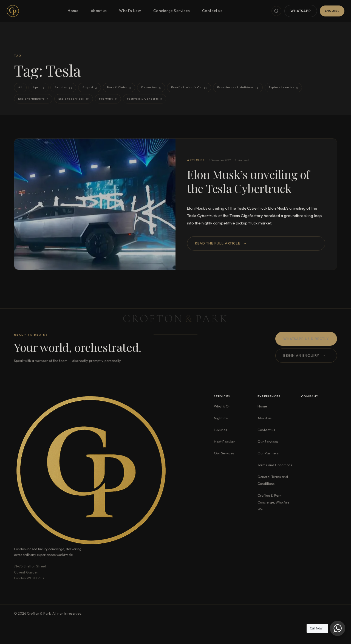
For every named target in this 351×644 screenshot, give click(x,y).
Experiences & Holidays (238, 88)
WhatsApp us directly (306, 339)
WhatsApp (301, 11)
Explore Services (74, 99)
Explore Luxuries (283, 88)
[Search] (276, 11)
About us (99, 11)
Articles (63, 88)
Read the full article (221, 243)
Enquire (332, 11)
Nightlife (221, 418)
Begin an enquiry (305, 356)
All (20, 87)
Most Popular (224, 441)
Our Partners (268, 453)
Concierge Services (172, 11)
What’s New (130, 11)
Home (73, 11)
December (151, 88)
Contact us (212, 11)
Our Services (224, 453)
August (89, 88)
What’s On (222, 406)
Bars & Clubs (119, 88)
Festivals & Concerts (145, 99)
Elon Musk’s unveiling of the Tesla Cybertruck (248, 181)
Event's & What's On (189, 88)
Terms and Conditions (275, 465)
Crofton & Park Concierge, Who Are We (273, 502)
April (39, 88)
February (108, 99)
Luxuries (220, 430)
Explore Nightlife (33, 99)
